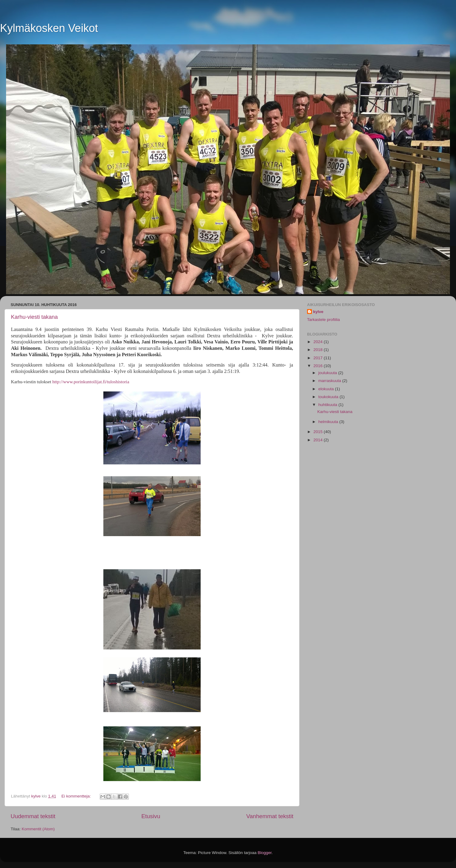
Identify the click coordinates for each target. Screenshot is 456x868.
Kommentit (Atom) (38, 829)
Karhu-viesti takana (34, 317)
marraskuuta (330, 381)
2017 (319, 358)
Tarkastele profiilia (323, 320)
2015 (319, 432)
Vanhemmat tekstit (270, 816)
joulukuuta (328, 373)
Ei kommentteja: (77, 796)
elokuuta (327, 389)
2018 (319, 350)
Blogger (265, 853)
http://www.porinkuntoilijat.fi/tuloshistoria (91, 382)
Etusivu (151, 816)
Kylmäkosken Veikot (49, 28)
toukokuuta (329, 397)
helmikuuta (329, 422)
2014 (319, 440)
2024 (319, 342)
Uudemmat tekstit (33, 816)
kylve (318, 312)
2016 (319, 366)
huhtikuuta (328, 405)
